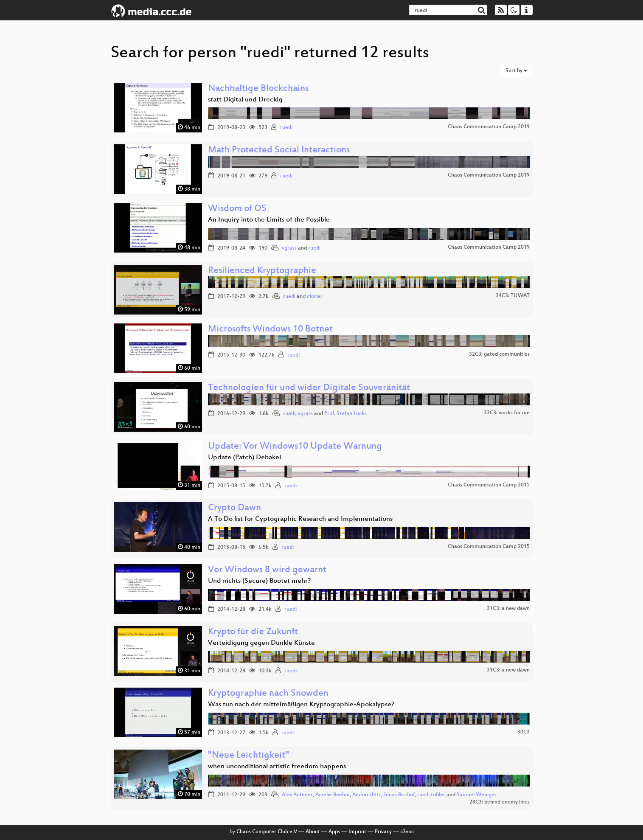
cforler (315, 297)
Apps (334, 832)
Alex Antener (297, 795)
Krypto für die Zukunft (253, 632)
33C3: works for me (507, 413)
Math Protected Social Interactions (279, 150)
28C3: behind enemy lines (500, 802)
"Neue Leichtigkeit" (248, 756)
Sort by (516, 71)
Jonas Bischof (399, 795)
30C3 (524, 732)
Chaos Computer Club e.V (267, 832)
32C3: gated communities (499, 354)
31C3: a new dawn (508, 609)
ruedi (286, 128)
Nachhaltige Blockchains (258, 89)
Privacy (383, 832)
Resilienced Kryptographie (262, 271)
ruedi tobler (431, 795)
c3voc (407, 832)
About (313, 832)
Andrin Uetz (367, 795)
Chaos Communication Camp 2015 (489, 485)
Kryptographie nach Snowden (268, 694)
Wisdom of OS (237, 209)
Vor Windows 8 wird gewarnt (267, 570)
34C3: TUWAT (513, 296)
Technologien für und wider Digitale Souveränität (309, 388)
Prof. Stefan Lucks (345, 414)
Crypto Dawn (234, 508)
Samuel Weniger (477, 795)
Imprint (357, 832)
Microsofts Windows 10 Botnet (270, 330)
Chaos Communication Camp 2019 (489, 127)
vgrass (289, 248)
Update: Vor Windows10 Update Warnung (295, 447)
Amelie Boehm (333, 795)
